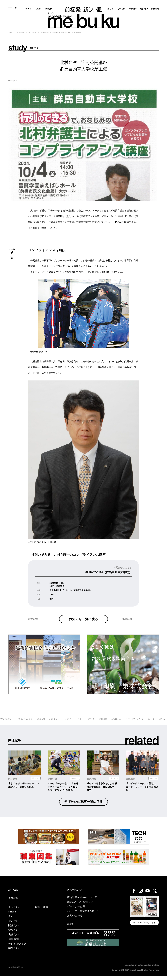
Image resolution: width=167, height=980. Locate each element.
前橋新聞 (155, 9)
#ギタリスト (78, 723)
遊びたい (111, 9)
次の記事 (127, 625)
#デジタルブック (17, 723)
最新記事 (13, 902)
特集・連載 (42, 911)
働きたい (144, 9)
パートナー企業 (76, 910)
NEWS (12, 916)
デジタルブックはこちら (144, 926)
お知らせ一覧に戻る (83, 621)
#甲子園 (102, 723)
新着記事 (20, 32)
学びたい (133, 9)
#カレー (91, 723)
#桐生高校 (113, 723)
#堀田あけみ (126, 723)
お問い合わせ (75, 919)
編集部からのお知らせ (80, 906)
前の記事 (33, 625)
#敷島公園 (51, 723)
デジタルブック (17, 948)
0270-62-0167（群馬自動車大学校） (109, 572)
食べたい (30, 9)
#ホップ (161, 723)
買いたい (122, 9)
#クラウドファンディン (145, 723)
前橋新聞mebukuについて (82, 901)
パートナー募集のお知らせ (82, 915)
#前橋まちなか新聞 (35, 723)
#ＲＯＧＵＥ (64, 723)
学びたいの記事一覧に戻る (83, 806)
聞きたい (49, 9)
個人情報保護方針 (16, 971)
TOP (10, 32)
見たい (39, 9)
